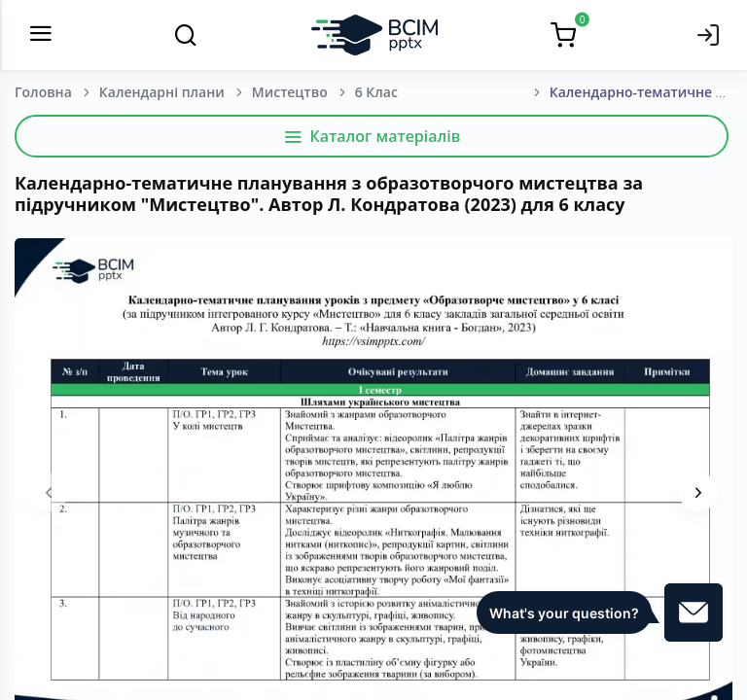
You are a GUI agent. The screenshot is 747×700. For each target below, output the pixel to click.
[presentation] (49, 492)
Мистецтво (290, 92)
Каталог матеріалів (372, 136)
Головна (43, 92)
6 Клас (376, 92)
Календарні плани (162, 92)
